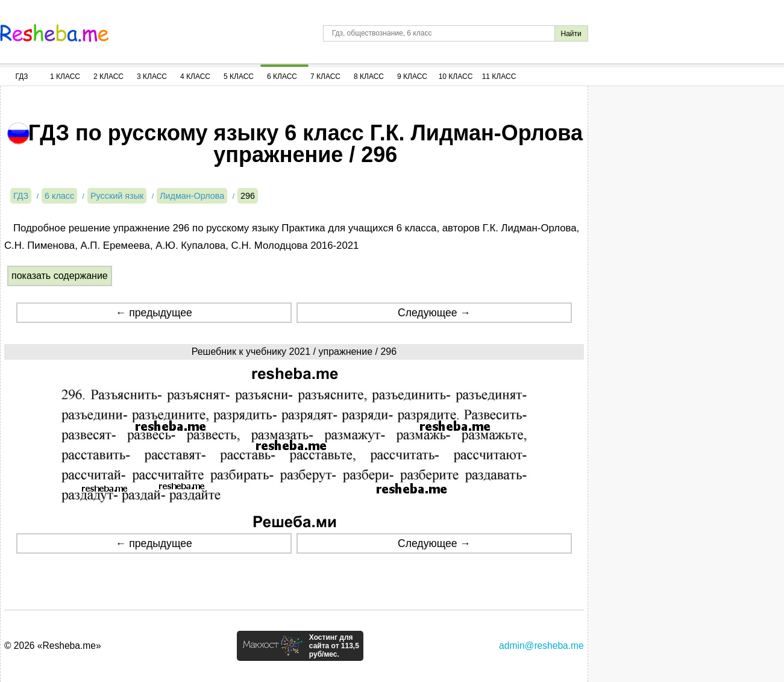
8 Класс (369, 77)
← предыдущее (154, 313)
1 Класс (65, 77)
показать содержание (60, 276)
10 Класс (456, 77)
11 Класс (499, 77)
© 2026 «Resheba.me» (53, 646)
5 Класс (239, 77)
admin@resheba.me (541, 646)
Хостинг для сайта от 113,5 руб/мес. (334, 646)
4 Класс (195, 77)
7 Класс (325, 77)
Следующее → (434, 313)
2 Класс (108, 77)
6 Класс (282, 77)
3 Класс (152, 77)
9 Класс (412, 77)
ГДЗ (21, 77)
